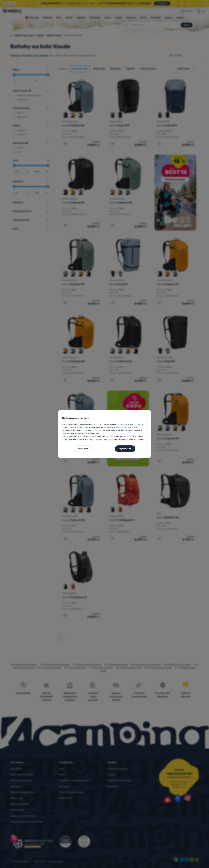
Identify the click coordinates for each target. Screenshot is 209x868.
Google (137, 424)
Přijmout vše (125, 449)
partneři (125, 424)
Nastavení (83, 449)
